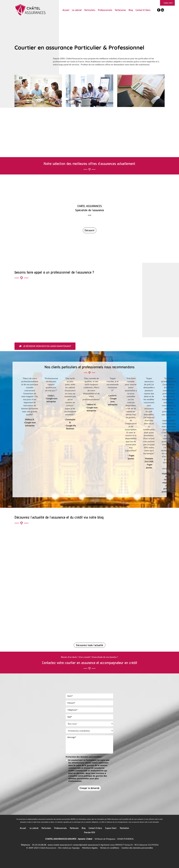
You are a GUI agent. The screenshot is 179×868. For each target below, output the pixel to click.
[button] (45, 346)
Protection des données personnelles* (84, 757)
